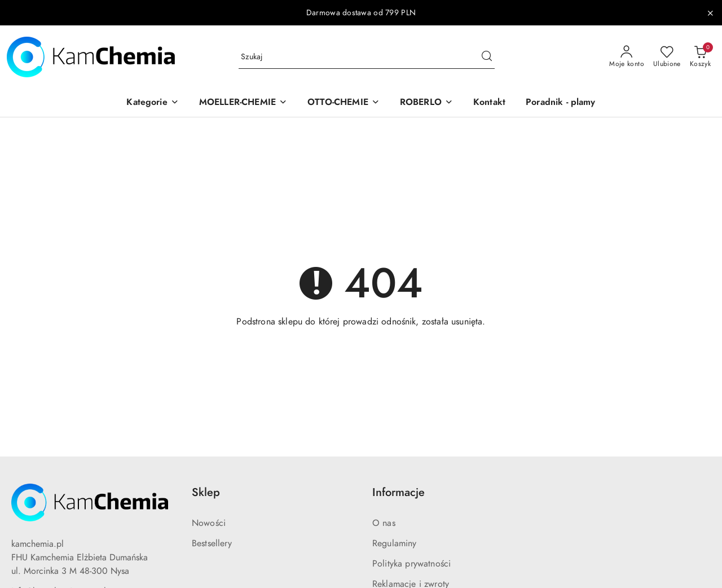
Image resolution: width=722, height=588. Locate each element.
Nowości (209, 523)
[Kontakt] (489, 103)
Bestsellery (212, 543)
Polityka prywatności (411, 564)
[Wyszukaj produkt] (367, 57)
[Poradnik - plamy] (561, 103)
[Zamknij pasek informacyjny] (710, 13)
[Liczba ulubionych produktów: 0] (667, 57)
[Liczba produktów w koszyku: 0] (700, 57)
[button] (152, 103)
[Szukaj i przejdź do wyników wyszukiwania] (487, 57)
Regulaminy (395, 543)
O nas (384, 523)
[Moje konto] (627, 57)
